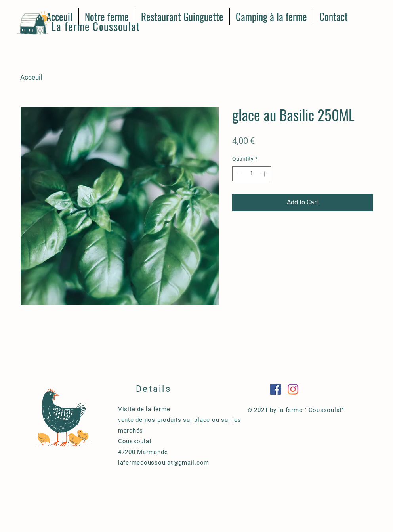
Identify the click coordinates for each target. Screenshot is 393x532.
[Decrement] (238, 174)
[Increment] (265, 174)
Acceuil (31, 77)
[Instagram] (293, 389)
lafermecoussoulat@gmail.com (164, 463)
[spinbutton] (252, 174)
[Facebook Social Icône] (276, 389)
